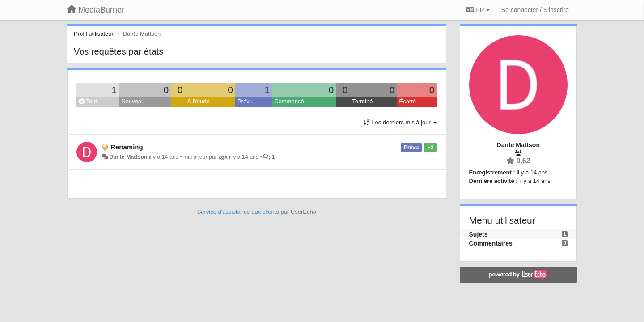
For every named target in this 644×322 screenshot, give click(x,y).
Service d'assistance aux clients (238, 212)
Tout (88, 101)
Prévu (245, 101)
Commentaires (491, 243)
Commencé (289, 101)
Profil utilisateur (94, 34)
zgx (223, 157)
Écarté (407, 101)
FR (478, 10)
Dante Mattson (128, 157)
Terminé (362, 101)
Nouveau (133, 101)
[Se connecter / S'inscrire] (535, 10)
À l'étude (198, 101)
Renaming (127, 147)
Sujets (479, 234)
